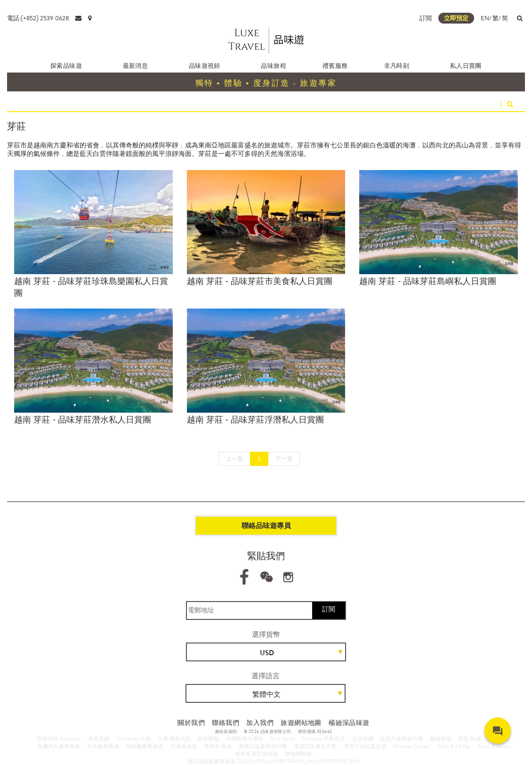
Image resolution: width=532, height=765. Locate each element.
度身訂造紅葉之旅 (365, 746)
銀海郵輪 (209, 739)
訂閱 (329, 609)
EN (485, 18)
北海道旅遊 (184, 746)
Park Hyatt (283, 739)
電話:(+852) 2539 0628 (38, 18)
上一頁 (234, 459)
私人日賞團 (466, 66)
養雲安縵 (99, 739)
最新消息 (136, 66)
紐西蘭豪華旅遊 (145, 746)
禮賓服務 (335, 66)
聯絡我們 (226, 723)
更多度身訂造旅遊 (257, 754)
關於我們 (191, 723)
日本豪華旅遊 (103, 746)
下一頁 (284, 459)
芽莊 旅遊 (469, 739)
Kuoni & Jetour (494, 746)
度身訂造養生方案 (315, 746)
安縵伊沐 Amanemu (59, 739)
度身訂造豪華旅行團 (263, 746)
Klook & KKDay (454, 746)
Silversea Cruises (412, 746)
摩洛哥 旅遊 (218, 746)
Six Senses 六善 (133, 739)
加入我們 (260, 723)
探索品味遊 (66, 66)
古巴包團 (363, 739)
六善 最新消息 (174, 739)
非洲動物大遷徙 (245, 739)
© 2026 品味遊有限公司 (268, 732)
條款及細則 (226, 732)
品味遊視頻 (205, 66)
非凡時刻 (397, 66)
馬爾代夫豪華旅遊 (59, 746)
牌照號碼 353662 (315, 732)
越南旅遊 (441, 739)
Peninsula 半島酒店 (323, 739)
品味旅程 (274, 66)
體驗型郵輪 (298, 754)
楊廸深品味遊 (349, 723)
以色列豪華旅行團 (401, 739)
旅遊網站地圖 (301, 723)
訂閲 (426, 18)
